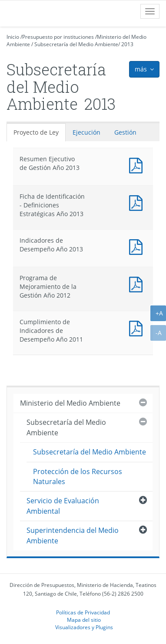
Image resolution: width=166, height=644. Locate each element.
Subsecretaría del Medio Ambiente (76, 44)
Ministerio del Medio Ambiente (70, 403)
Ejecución (86, 132)
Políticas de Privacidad (83, 612)
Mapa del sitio (84, 620)
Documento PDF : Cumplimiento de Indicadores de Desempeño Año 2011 (138, 327)
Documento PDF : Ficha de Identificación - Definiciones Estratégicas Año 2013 (138, 202)
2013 (127, 44)
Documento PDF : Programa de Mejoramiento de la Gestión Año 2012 (138, 283)
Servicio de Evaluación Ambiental (63, 506)
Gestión (125, 132)
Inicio (13, 37)
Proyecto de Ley (36, 132)
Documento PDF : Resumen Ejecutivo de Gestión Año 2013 (138, 164)
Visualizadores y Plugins (84, 627)
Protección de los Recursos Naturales (78, 476)
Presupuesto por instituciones (58, 37)
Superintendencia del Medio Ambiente (73, 535)
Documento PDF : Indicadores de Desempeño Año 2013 (138, 246)
